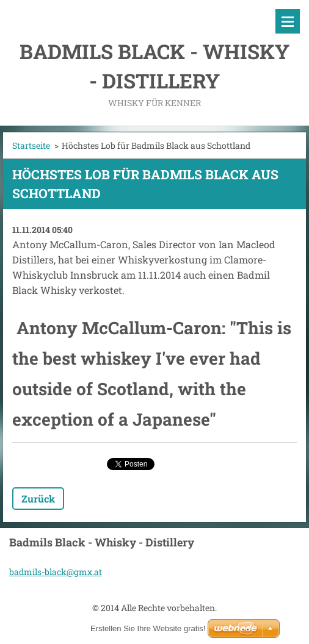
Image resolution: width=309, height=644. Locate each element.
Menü (288, 21)
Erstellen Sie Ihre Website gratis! (148, 628)
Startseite (31, 145)
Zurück (38, 499)
